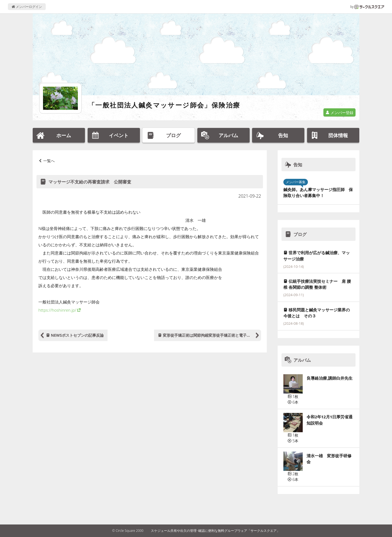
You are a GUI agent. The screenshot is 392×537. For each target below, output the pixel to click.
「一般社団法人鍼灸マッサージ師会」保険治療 (164, 105)
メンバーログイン (27, 7)
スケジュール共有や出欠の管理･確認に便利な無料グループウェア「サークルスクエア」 (215, 531)
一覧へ (49, 161)
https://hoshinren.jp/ (57, 310)
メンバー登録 (339, 113)
